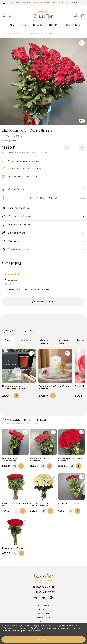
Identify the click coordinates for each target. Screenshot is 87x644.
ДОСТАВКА (44, 605)
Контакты (64, 3)
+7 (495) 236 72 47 (44, 592)
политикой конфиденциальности (23, 631)
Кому (79, 25)
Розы (23, 25)
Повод (53, 25)
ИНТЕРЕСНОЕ (44, 618)
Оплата (27, 3)
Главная (6, 34)
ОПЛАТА (43, 609)
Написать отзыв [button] (43, 302)
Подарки (38, 25)
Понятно (43, 639)
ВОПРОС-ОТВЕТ (43, 622)
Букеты (10, 25)
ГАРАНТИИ (44, 614)
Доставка (16, 3)
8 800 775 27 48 (43, 587)
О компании (50, 3)
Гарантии (37, 3)
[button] (4, 3)
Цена (66, 25)
